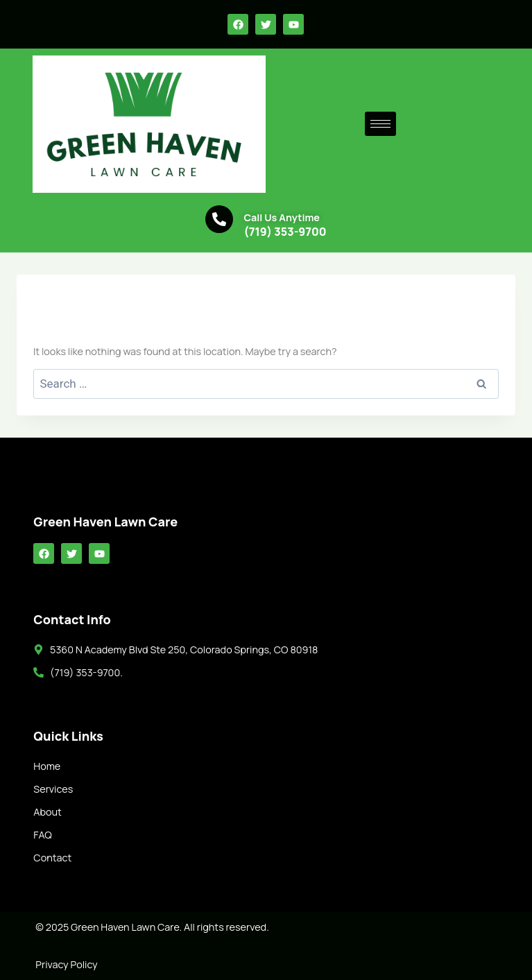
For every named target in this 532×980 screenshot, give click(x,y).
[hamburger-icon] (380, 124)
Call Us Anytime (282, 217)
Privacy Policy (66, 964)
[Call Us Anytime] (219, 219)
